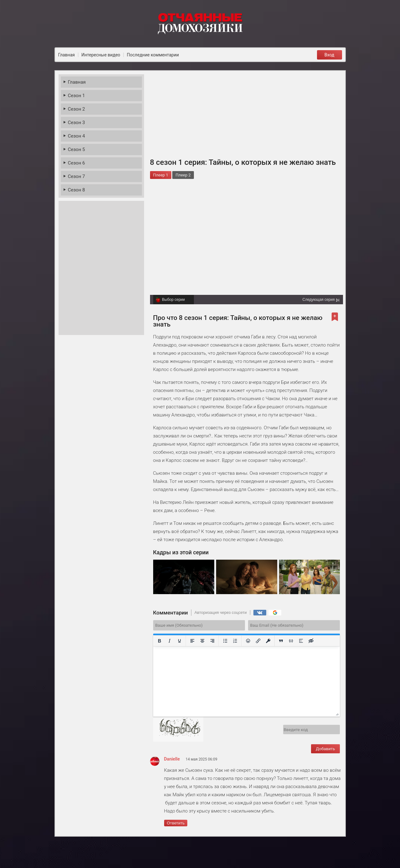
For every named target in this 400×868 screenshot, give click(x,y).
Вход (329, 55)
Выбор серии (173, 300)
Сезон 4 (77, 136)
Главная (77, 82)
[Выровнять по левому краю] (192, 641)
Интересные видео (101, 55)
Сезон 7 (77, 176)
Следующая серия (318, 300)
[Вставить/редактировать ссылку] (258, 641)
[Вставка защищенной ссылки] (268, 641)
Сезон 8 (77, 190)
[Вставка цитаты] (281, 641)
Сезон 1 (77, 96)
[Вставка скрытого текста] (311, 641)
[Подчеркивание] (179, 641)
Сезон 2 (77, 109)
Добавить (325, 749)
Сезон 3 (77, 123)
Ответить (176, 823)
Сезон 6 (77, 163)
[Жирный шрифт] (159, 641)
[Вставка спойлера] (301, 641)
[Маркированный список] (225, 641)
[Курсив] (169, 641)
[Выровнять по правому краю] (212, 641)
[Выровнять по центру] (202, 641)
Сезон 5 (77, 149)
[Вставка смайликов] (248, 641)
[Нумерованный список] (235, 641)
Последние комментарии (153, 55)
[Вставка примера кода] (291, 641)
